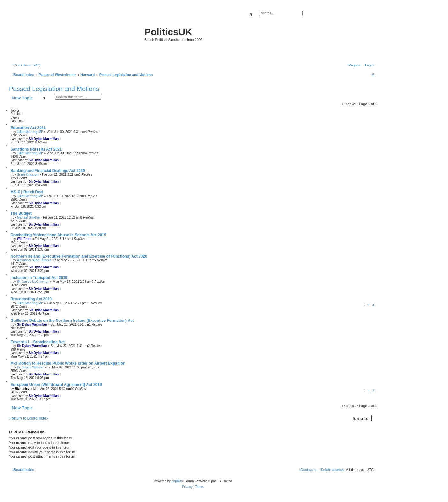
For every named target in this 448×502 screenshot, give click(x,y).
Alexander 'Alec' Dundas (34, 260)
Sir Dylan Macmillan (44, 139)
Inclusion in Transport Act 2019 (39, 278)
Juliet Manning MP (30, 132)
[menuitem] (36, 65)
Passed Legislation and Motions (54, 89)
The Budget (21, 213)
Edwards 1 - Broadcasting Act (38, 342)
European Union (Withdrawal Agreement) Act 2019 (56, 385)
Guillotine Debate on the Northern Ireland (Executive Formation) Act (72, 321)
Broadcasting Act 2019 (31, 299)
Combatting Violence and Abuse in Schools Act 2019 (58, 235)
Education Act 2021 (28, 128)
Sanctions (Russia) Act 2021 (36, 149)
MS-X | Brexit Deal (27, 192)
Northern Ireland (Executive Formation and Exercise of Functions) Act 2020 (79, 256)
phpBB (176, 481)
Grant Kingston (28, 175)
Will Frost (24, 239)
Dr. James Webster (30, 367)
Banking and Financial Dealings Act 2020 (48, 171)
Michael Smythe (28, 217)
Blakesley (22, 389)
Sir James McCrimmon (33, 282)
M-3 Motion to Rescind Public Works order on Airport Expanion (68, 363)
